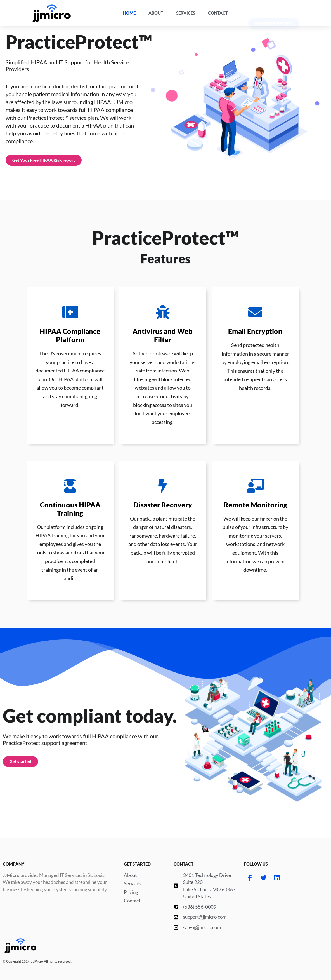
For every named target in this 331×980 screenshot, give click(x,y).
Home (129, 13)
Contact (218, 13)
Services (186, 13)
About (156, 13)
